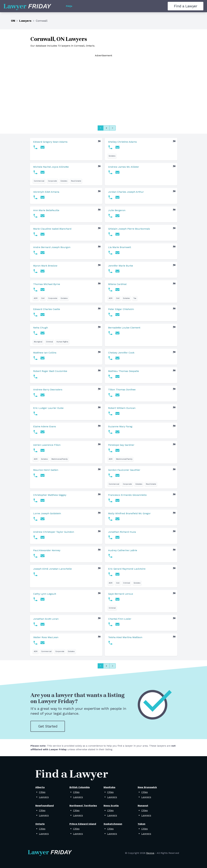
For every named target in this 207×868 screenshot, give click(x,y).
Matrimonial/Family (60, 459)
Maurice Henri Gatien (46, 470)
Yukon (142, 824)
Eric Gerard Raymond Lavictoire (127, 569)
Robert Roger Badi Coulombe (50, 371)
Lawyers (25, 21)
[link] (66, 149)
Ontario (40, 824)
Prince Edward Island (83, 824)
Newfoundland (45, 806)
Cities (42, 792)
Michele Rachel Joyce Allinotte (51, 167)
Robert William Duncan (122, 408)
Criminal (50, 342)
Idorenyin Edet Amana (46, 192)
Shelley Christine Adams (122, 142)
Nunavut (143, 806)
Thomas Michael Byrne (47, 284)
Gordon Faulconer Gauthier (124, 470)
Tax (135, 298)
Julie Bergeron (117, 210)
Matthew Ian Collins (45, 353)
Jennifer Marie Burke (121, 266)
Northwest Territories (83, 806)
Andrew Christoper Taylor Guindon (54, 532)
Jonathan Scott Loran (46, 619)
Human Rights (62, 342)
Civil (43, 298)
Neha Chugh (41, 328)
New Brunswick (147, 787)
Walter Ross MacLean (46, 637)
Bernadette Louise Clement (124, 328)
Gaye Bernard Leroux (121, 594)
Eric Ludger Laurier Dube (48, 408)
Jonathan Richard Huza (122, 532)
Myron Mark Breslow (45, 266)
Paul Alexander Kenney (47, 550)
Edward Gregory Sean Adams (50, 142)
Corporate (52, 181)
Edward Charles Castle (47, 309)
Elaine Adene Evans (45, 426)
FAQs (69, 6)
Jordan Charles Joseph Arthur (126, 192)
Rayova (150, 853)
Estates (112, 156)
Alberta (40, 787)
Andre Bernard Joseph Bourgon (52, 247)
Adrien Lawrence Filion (47, 445)
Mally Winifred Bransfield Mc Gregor (129, 513)
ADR (36, 298)
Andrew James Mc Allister (124, 167)
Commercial (39, 181)
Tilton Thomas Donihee (122, 390)
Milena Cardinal (117, 284)
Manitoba (109, 787)
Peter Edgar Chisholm (121, 309)
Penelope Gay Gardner (121, 445)
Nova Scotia (111, 806)
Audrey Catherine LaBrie (123, 550)
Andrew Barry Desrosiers (48, 390)
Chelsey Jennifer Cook (121, 353)
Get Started (48, 726)
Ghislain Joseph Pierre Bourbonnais (129, 229)
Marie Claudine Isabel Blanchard (52, 229)
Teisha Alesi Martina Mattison (125, 637)
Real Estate (76, 181)
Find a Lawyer (186, 6)
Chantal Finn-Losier (120, 619)
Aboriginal (38, 342)
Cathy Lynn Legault (45, 594)
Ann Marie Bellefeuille (46, 210)
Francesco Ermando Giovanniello (127, 495)
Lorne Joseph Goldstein (47, 513)
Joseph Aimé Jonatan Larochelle (52, 569)
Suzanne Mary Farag (120, 426)
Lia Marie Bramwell (120, 247)
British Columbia (80, 787)
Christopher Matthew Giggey (50, 495)
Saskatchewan (113, 824)
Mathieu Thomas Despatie (124, 371)
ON (13, 21)
